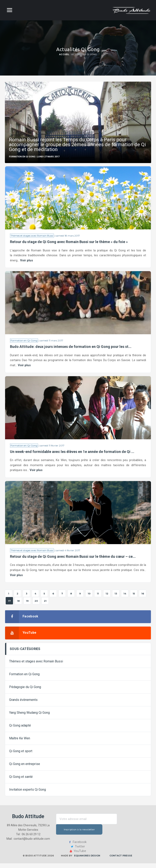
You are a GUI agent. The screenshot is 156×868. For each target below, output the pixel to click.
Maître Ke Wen (20, 743)
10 (89, 598)
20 (36, 606)
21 (45, 606)
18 (18, 606)
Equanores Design (87, 860)
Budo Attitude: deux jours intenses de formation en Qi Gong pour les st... (71, 348)
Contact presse (121, 860)
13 (116, 598)
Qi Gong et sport (21, 756)
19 (27, 606)
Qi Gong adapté (20, 730)
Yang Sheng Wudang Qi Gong (29, 717)
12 (107, 598)
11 (98, 598)
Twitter (78, 851)
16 (143, 598)
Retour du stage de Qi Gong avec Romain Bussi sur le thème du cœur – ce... (73, 560)
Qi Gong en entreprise (25, 769)
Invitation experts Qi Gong (28, 794)
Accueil (64, 55)
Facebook (78, 847)
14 (125, 598)
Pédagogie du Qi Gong (25, 692)
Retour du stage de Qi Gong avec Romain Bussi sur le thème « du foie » (69, 242)
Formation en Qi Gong (24, 342)
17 (9, 606)
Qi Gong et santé (21, 781)
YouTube (78, 856)
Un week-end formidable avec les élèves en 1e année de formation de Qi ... (72, 454)
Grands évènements (23, 704)
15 (134, 598)
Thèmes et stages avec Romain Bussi (32, 236)
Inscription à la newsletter (87, 834)
